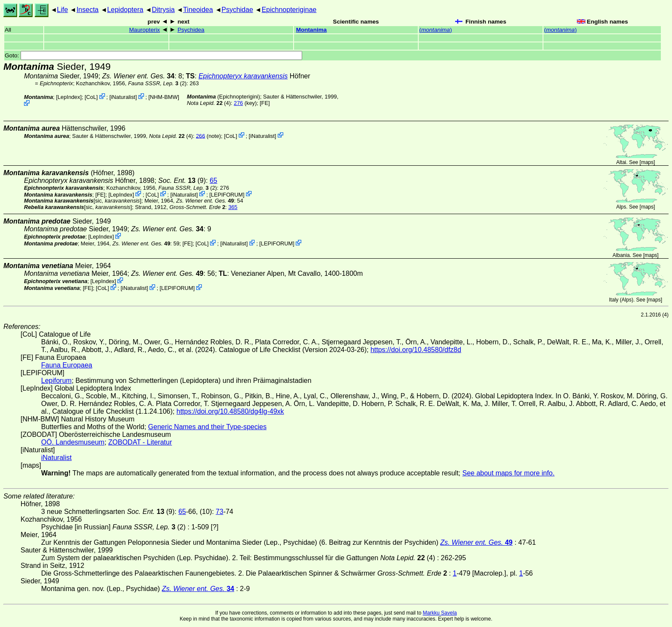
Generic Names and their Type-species (207, 427)
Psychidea (191, 30)
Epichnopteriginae (289, 10)
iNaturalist (123, 97)
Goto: (153, 55)
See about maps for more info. (508, 473)
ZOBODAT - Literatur (140, 442)
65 (213, 181)
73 (219, 512)
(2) (157, 83)
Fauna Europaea (67, 365)
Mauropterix (144, 30)
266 (200, 136)
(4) (209, 103)
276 (238, 103)
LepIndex (69, 97)
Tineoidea (198, 10)
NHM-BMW (164, 97)
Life (63, 10)
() (435, 30)
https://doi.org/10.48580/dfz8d (416, 350)
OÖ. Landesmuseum (73, 442)
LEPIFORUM (227, 194)
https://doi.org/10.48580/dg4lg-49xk (230, 411)
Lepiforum (56, 381)
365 (233, 207)
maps (647, 162)
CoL (91, 97)
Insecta (87, 10)
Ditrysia (163, 10)
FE (265, 103)
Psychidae (237, 10)
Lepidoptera (125, 10)
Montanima (312, 30)
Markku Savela (439, 613)
